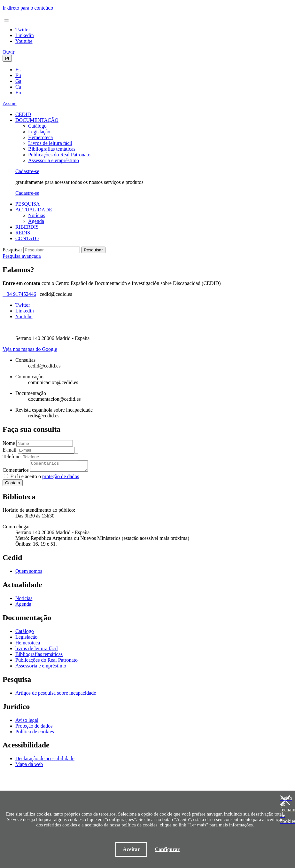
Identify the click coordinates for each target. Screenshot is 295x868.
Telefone (12, 457)
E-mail (10, 450)
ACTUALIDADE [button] (34, 210)
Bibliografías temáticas (52, 149)
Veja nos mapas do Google (30, 349)
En (18, 93)
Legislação (39, 132)
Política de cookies (35, 734)
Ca (18, 87)
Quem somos (29, 573)
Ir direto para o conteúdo (28, 8)
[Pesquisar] (52, 250)
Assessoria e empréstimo (54, 160)
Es (18, 70)
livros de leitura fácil (37, 650)
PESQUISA (27, 204)
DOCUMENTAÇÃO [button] (37, 120)
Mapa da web (29, 766)
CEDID (23, 114)
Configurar (167, 849)
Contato (13, 485)
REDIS (23, 233)
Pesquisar (12, 250)
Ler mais (198, 825)
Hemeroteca (40, 137)
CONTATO (27, 238)
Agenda (36, 221)
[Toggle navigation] (6, 20)
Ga (18, 81)
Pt (7, 58)
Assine (10, 103)
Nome (9, 443)
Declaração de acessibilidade (45, 760)
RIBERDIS (27, 227)
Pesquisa (22, 256)
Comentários (16, 472)
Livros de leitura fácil (50, 143)
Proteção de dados (34, 728)
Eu (18, 75)
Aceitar (131, 849)
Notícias (37, 215)
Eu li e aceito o (45, 478)
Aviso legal (27, 722)
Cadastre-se (27, 171)
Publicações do (59, 155)
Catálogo (37, 126)
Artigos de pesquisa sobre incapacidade (56, 695)
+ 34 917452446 (19, 294)
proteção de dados (61, 478)
